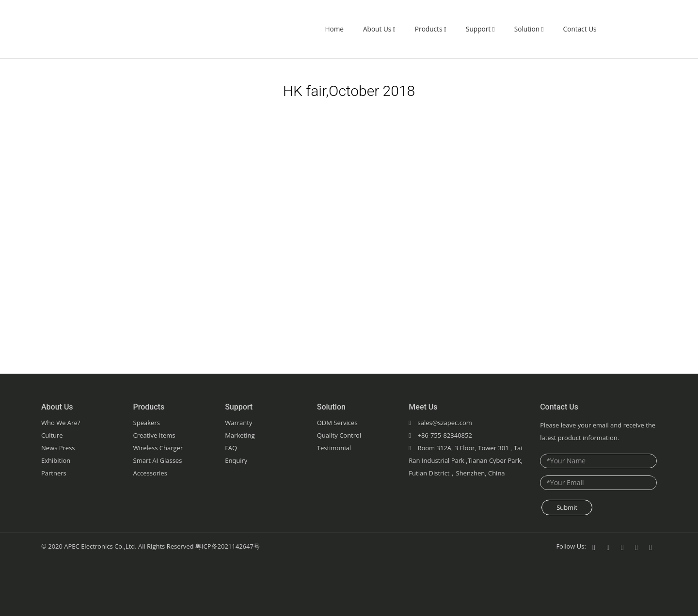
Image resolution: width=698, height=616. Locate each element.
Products (431, 29)
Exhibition (56, 460)
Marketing (240, 435)
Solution (529, 29)
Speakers (147, 423)
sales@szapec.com (444, 423)
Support (480, 29)
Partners (54, 473)
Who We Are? (61, 423)
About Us (379, 29)
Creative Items (154, 435)
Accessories (150, 473)
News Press (58, 448)
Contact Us (580, 29)
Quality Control (339, 435)
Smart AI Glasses (158, 460)
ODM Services (337, 423)
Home (334, 29)
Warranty (238, 423)
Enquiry (236, 460)
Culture (52, 435)
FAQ (231, 448)
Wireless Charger (158, 448)
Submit (567, 507)
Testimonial (334, 448)
